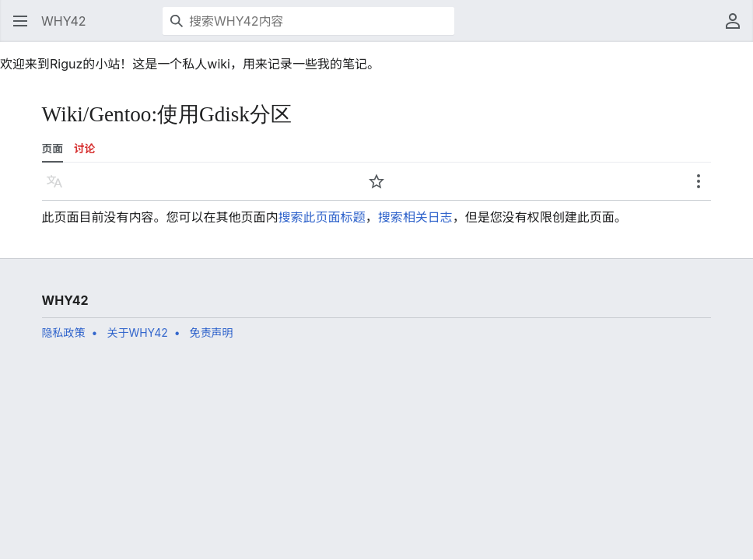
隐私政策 (64, 332)
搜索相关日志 (415, 217)
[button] (20, 21)
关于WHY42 (137, 332)
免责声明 (212, 332)
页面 (53, 149)
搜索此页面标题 (322, 217)
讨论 (84, 149)
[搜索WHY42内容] (308, 21)
